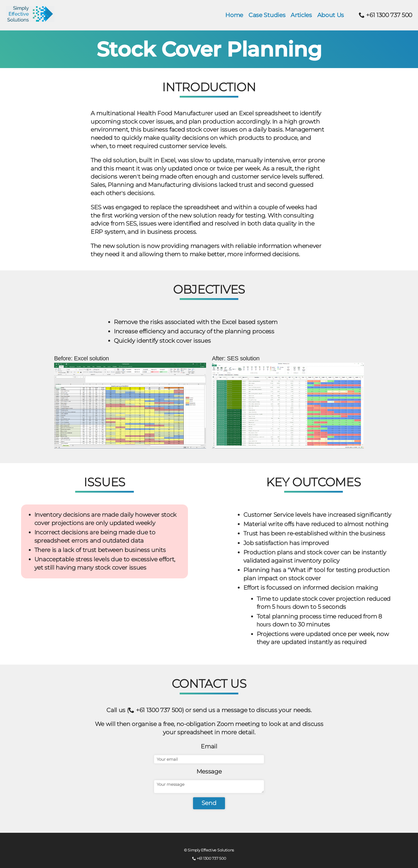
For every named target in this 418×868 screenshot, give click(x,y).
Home (234, 15)
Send (209, 803)
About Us (331, 15)
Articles (301, 15)
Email (209, 746)
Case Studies (267, 15)
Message (209, 772)
